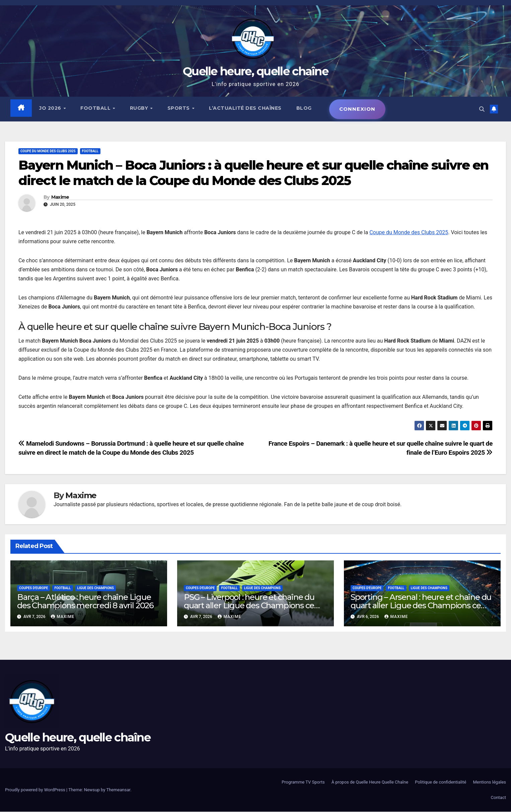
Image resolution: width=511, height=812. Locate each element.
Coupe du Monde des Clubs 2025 (409, 232)
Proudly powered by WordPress (36, 790)
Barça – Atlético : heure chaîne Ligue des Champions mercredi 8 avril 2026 (85, 601)
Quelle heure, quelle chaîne (255, 71)
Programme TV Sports (303, 782)
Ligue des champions (96, 588)
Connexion (357, 109)
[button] (482, 109)
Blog (304, 108)
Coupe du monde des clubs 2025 (48, 151)
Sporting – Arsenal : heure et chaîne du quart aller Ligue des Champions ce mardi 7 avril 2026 (421, 605)
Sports (179, 108)
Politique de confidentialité (441, 782)
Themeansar (118, 790)
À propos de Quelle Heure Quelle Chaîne (370, 782)
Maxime (60, 197)
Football (97, 108)
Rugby (140, 108)
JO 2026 (51, 108)
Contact (498, 798)
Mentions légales (489, 782)
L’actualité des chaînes (246, 108)
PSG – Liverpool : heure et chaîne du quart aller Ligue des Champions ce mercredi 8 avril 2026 (249, 605)
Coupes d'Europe (33, 588)
